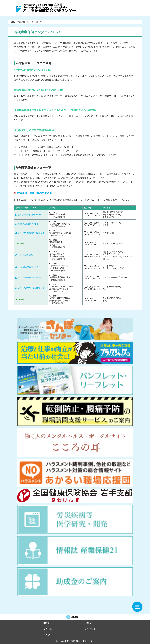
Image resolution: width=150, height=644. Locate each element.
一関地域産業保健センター (29, 267)
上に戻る (75, 617)
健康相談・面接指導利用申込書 (34, 193)
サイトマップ (90, 629)
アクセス (47, 635)
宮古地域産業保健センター (29, 224)
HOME (12, 22)
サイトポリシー (50, 629)
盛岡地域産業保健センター (29, 215)
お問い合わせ (90, 623)
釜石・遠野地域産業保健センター (32, 233)
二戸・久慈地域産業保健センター (32, 288)
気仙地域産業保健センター (29, 277)
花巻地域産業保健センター (29, 255)
